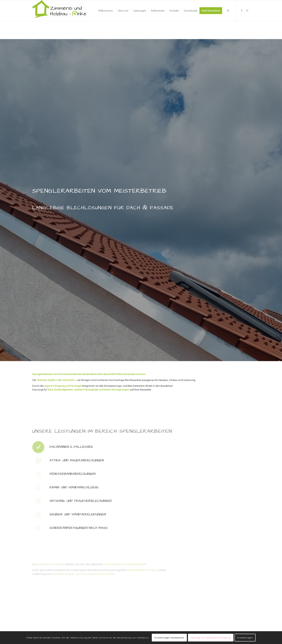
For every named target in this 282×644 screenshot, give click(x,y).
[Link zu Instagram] (247, 10)
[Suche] (228, 11)
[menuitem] (105, 11)
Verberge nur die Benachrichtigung (211, 638)
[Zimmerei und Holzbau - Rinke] (59, 11)
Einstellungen (245, 638)
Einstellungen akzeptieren (169, 638)
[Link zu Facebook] (242, 10)
